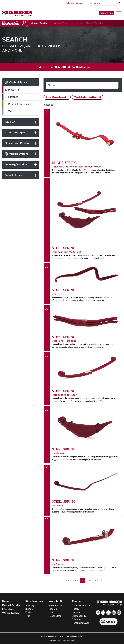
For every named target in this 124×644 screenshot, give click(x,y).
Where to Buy (11, 613)
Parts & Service (11, 605)
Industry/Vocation (16, 164)
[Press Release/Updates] (6, 104)
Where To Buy (107, 13)
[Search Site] (103, 3)
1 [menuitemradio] (83, 581)
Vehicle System (16, 154)
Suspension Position (18, 143)
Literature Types (15, 133)
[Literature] (6, 97)
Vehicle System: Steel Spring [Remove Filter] (88, 97)
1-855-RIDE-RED (63, 67)
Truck (28, 616)
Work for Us (56, 601)
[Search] (82, 85)
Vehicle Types (14, 175)
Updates (76, 612)
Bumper (29, 609)
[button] (119, 13)
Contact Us (83, 67)
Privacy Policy (56, 640)
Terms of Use (68, 640)
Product (14, 90)
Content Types (16, 82)
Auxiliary (30, 605)
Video (11, 111)
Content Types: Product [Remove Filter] (57, 97)
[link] (83, 143)
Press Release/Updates (20, 104)
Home (6, 601)
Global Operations (81, 605)
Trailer (29, 612)
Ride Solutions (34, 601)
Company (78, 601)
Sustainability (79, 616)
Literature (13, 97)
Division (10, 122)
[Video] (6, 111)
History (76, 609)
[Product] (6, 90)
